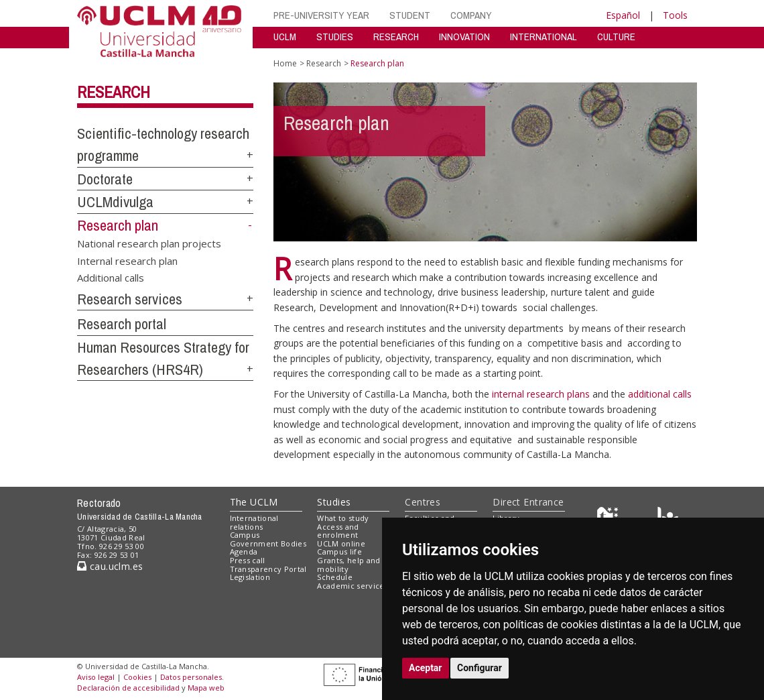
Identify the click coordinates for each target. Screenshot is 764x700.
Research (114, 92)
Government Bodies (268, 543)
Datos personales (191, 677)
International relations (254, 522)
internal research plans (542, 394)
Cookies (137, 677)
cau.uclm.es (110, 566)
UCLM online (341, 543)
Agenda (244, 551)
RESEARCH (396, 37)
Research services (130, 299)
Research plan (118, 225)
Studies (334, 502)
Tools (675, 15)
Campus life (339, 551)
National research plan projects (149, 243)
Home (285, 63)
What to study (343, 518)
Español (623, 15)
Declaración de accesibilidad (128, 688)
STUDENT (410, 15)
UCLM (285, 37)
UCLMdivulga (115, 202)
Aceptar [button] (426, 668)
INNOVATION (464, 37)
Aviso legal (96, 677)
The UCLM (254, 502)
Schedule (335, 577)
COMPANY (471, 15)
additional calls (660, 394)
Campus (245, 535)
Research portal (122, 324)
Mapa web (206, 688)
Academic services (353, 586)
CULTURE (616, 37)
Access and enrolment (338, 531)
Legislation (250, 577)
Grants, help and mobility (348, 565)
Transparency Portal (268, 569)
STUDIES (335, 37)
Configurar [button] (480, 668)
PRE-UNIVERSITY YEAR (321, 15)
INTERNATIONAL (544, 37)
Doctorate (105, 179)
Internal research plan (127, 260)
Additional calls (111, 277)
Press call (248, 560)
